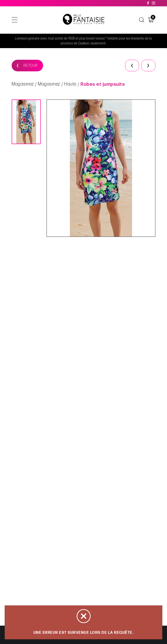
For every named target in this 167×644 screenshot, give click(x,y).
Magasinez (23, 85)
